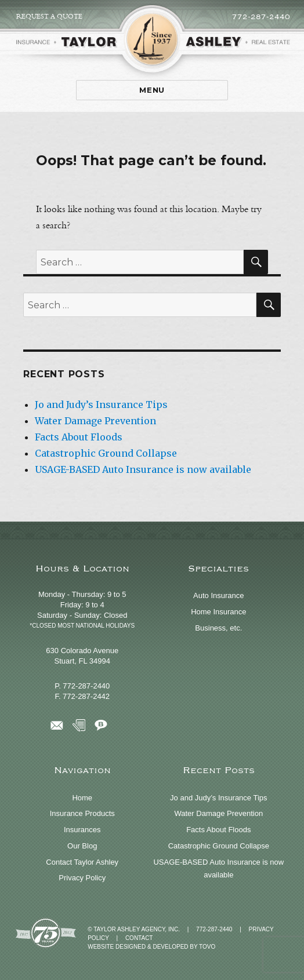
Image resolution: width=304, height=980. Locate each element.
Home (82, 798)
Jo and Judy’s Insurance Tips (101, 405)
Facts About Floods (79, 437)
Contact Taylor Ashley (82, 862)
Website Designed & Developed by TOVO (151, 947)
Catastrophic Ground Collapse (106, 453)
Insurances (82, 830)
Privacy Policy (82, 878)
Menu (152, 90)
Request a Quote (49, 17)
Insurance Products (82, 813)
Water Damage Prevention (95, 421)
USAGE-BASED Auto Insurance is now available (143, 469)
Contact (139, 938)
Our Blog (82, 846)
